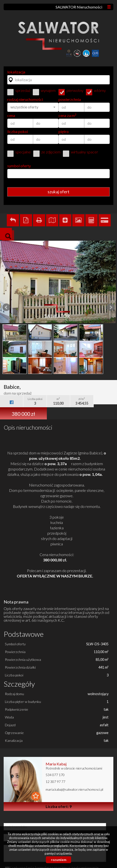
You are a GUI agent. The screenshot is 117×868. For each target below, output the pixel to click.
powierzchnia (70, 99)
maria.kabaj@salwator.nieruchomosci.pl (74, 789)
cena (11, 115)
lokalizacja (16, 72)
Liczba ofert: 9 (59, 806)
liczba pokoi (18, 132)
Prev (6, 307)
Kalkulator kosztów (92, 220)
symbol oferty (19, 166)
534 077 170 (55, 775)
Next (111, 307)
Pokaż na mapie (52, 220)
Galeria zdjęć (78, 220)
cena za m (67, 115)
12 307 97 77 (55, 782)
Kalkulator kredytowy (105, 220)
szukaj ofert (58, 192)
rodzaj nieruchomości (25, 99)
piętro (64, 132)
